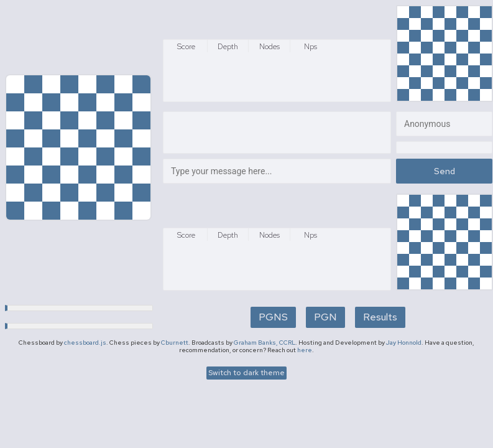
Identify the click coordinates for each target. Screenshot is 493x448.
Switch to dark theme (246, 373)
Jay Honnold (404, 343)
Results (380, 317)
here (305, 350)
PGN (325, 317)
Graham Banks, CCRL (265, 343)
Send (445, 171)
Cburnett (175, 343)
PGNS (273, 317)
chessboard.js (85, 343)
